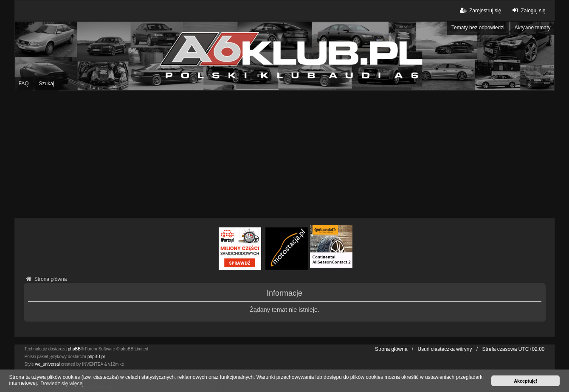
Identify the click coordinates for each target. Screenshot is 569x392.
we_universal (48, 364)
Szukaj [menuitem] (47, 84)
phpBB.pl (96, 357)
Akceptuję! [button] (525, 381)
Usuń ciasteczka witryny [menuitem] (445, 349)
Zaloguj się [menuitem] (528, 10)
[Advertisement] (284, 154)
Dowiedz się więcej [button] (62, 384)
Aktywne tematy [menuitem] (533, 28)
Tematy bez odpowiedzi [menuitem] (478, 28)
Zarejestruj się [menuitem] (480, 10)
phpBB (74, 349)
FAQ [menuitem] (24, 84)
